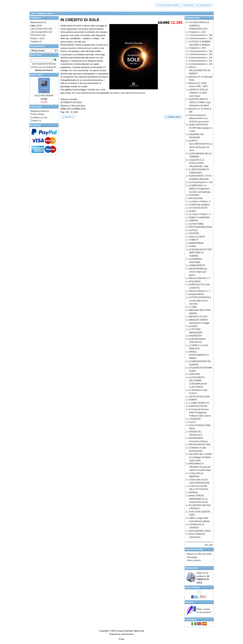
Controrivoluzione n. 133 (201, 38)
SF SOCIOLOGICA (198, 208)
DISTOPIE (194, 233)
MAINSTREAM (196, 243)
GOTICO (193, 230)
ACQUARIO (195, 281)
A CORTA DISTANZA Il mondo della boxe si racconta (200, 300)
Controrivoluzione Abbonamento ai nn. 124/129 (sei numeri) (199, 118)
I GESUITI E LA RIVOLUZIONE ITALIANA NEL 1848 (199, 163)
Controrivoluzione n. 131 (201, 61)
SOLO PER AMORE (44, 96)
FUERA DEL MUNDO (199, 205)
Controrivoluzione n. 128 (201, 64)
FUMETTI (194, 240)
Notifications (192, 568)
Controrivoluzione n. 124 (201, 58)
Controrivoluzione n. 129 (201, 35)
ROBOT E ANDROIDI (199, 217)
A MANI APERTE (197, 265)
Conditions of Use (39, 117)
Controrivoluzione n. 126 (201, 51)
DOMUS (193, 400)
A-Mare (193, 246)
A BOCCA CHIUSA (198, 406)
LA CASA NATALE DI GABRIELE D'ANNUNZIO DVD (199, 25)
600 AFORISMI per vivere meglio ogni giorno (198, 272)
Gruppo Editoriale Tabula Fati (130, 631)
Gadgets (35, 41)
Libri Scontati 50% (39, 32)
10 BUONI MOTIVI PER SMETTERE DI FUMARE (200, 253)
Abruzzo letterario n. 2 (200, 278)
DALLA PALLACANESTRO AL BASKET (200, 70)
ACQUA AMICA (196, 294)
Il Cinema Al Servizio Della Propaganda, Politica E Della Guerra (200, 413)
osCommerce (127, 634)
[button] (167, 5)
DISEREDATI (195, 336)
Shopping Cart (193, 18)
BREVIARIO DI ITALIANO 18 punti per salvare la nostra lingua (200, 467)
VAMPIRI (193, 221)
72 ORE (193, 307)
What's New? (37, 75)
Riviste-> (35, 38)
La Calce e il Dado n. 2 (200, 201)
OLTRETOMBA (196, 224)
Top (33, 13)
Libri (50, 13)
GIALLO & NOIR (197, 237)
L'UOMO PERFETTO (199, 403)
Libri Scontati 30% (39, 29)
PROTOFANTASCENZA (201, 227)
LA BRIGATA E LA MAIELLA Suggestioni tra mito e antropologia (200, 189)
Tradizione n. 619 (197, 48)
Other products (194, 560)
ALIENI (192, 211)
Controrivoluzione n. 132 (201, 54)
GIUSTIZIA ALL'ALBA (199, 397)
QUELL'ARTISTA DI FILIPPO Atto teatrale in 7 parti (200, 128)
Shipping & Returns (40, 111)
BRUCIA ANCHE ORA (200, 444)
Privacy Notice (37, 114)
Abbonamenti (37, 22)
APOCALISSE (196, 198)
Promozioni (36, 35)
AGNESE (194, 492)
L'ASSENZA (195, 419)
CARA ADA (194, 374)
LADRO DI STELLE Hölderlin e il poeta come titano (198, 93)
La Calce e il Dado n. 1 (200, 214)
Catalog (41, 13)
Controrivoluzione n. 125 (201, 182)
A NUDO (193, 326)
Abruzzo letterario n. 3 (200, 291)
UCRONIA (194, 195)
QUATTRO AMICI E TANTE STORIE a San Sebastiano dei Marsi (200, 102)
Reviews (189, 602)
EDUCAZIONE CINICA (200, 531)
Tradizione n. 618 (197, 32)
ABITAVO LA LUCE (198, 316)
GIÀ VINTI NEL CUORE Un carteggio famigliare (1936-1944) (200, 457)
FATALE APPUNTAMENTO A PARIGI (199, 355)
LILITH (192, 422)
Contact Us (36, 121)
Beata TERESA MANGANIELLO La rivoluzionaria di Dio (198, 499)
